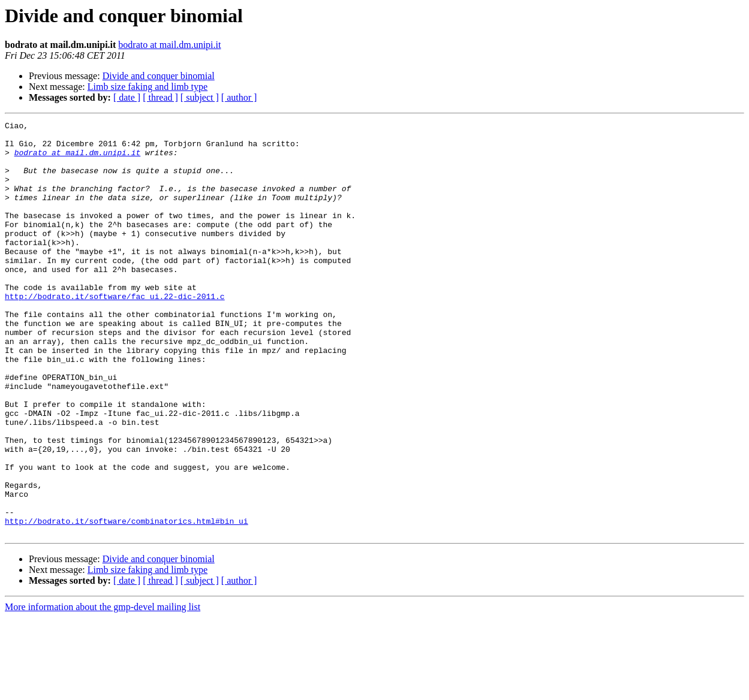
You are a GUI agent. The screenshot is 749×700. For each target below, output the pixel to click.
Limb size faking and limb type (148, 87)
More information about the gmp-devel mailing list (103, 690)
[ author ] (239, 97)
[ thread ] (160, 97)
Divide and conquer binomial (159, 76)
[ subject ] (200, 97)
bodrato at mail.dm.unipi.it (169, 45)
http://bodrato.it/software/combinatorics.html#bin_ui (127, 602)
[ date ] (127, 97)
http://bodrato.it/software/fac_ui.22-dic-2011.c (115, 332)
